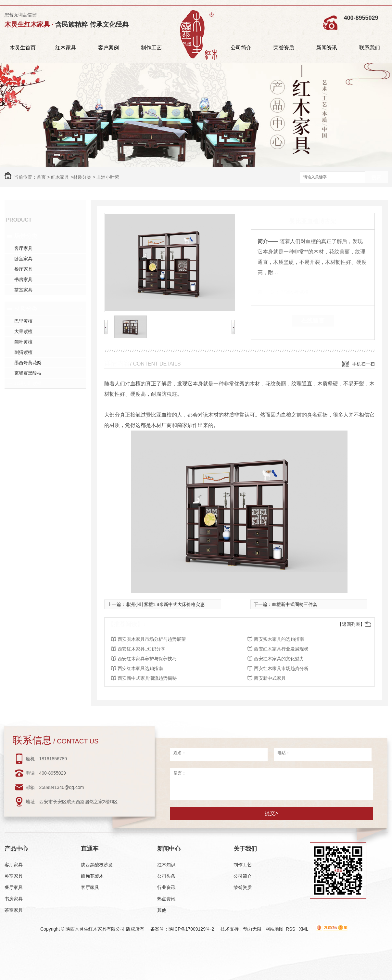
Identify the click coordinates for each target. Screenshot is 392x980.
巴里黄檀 (23, 321)
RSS (291, 929)
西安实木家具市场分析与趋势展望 (152, 639)
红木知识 (166, 865)
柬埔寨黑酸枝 (28, 373)
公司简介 (241, 48)
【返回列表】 (351, 624)
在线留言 (313, 321)
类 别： (269, 292)
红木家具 (66, 48)
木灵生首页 (23, 48)
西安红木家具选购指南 (140, 668)
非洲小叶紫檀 (28, 383)
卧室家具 (23, 259)
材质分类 (82, 177)
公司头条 (166, 876)
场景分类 (26, 236)
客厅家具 (23, 248)
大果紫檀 (23, 331)
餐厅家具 (23, 269)
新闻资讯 (327, 48)
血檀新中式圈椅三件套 (295, 604)
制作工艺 (151, 48)
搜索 (376, 178)
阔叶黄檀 (23, 342)
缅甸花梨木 (92, 876)
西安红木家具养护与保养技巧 (147, 659)
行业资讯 (166, 887)
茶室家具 (23, 290)
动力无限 (252, 929)
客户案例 (108, 48)
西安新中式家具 (270, 678)
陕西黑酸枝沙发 (97, 865)
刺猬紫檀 (23, 352)
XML (304, 929)
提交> (271, 813)
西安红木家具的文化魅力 (279, 659)
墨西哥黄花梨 (28, 363)
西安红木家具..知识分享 (142, 649)
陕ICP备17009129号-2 (191, 929)
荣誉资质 (284, 48)
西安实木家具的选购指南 (279, 639)
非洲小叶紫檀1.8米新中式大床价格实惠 (165, 604)
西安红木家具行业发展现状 (281, 649)
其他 (162, 910)
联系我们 (370, 48)
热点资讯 (166, 899)
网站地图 (274, 929)
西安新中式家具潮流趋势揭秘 (147, 678)
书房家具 (23, 279)
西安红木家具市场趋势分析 (281, 668)
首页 (41, 177)
